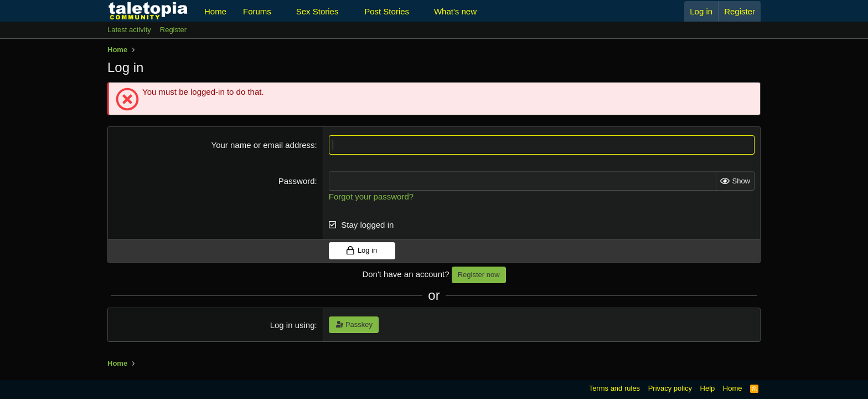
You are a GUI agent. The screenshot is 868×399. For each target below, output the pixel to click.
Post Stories (387, 11)
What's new (455, 11)
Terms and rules (614, 388)
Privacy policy (670, 388)
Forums (257, 11)
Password (297, 181)
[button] (280, 11)
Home (215, 11)
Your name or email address (263, 145)
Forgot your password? (371, 196)
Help (708, 388)
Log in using (293, 325)
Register (173, 30)
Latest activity (129, 30)
